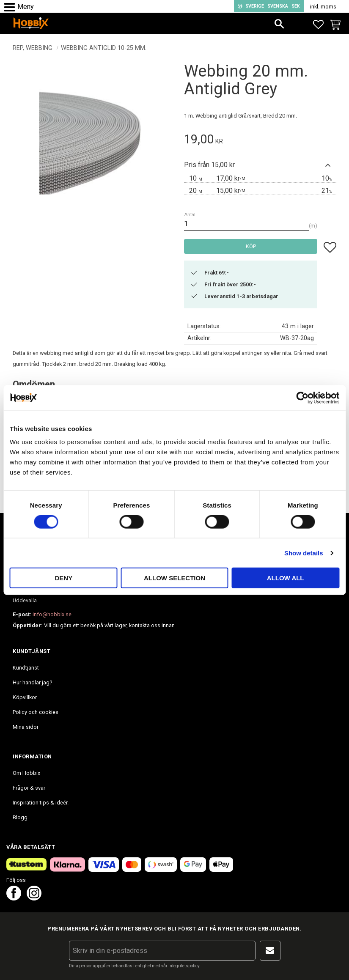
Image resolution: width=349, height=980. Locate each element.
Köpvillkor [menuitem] (25, 697)
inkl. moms (323, 7)
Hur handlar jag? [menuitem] (32, 682)
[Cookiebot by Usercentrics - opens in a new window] (302, 398)
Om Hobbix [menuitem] (26, 773)
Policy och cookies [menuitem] (36, 712)
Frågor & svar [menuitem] (29, 788)
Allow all (286, 578)
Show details (304, 553)
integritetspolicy (184, 966)
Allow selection (174, 578)
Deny (63, 578)
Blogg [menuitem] (20, 817)
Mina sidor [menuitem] (26, 727)
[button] (12, 7)
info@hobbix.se (52, 614)
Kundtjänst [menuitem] (26, 668)
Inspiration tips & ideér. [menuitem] (41, 803)
